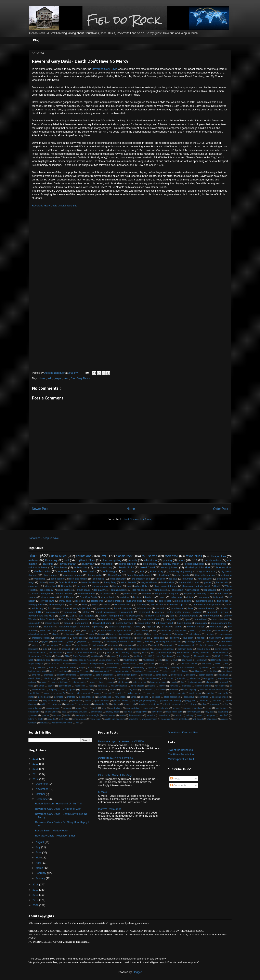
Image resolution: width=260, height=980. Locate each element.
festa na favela (139, 682)
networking (128, 645)
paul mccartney (121, 701)
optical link (33, 701)
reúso (226, 704)
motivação (58, 697)
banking (102, 634)
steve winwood (193, 712)
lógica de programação (55, 693)
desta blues (223, 675)
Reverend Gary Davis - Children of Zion (58, 809)
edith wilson (167, 678)
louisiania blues (134, 601)
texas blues (194, 556)
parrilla (88, 701)
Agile (135, 653)
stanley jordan (113, 712)
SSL (154, 631)
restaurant (215, 704)
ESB (72, 616)
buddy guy (88, 564)
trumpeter (210, 715)
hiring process (138, 686)
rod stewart (144, 612)
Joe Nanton (139, 656)
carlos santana (225, 634)
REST (95, 604)
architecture (80, 567)
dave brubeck (95, 638)
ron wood (166, 627)
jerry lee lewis (47, 601)
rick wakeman (35, 708)
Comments (178, 785)
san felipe (119, 649)
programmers (84, 704)
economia (134, 678)
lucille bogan (184, 623)
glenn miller (58, 642)
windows (32, 723)
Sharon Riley (113, 664)
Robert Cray (157, 571)
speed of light (204, 649)
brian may (167, 634)
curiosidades (79, 638)
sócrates (57, 715)
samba (178, 627)
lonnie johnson (128, 564)
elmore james (50, 575)
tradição (178, 715)
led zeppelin (212, 642)
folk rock (201, 638)
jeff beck (160, 579)
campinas (209, 634)
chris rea (36, 675)
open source (57, 579)
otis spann (178, 590)
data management (104, 675)
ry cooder (105, 649)
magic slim (201, 623)
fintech (174, 682)
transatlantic (210, 590)
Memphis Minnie (90, 582)
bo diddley (141, 604)
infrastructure (144, 608)
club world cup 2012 (178, 604)
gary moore (63, 608)
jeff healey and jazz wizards (168, 642)
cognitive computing (67, 675)
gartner (41, 686)
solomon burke (185, 649)
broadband (180, 634)
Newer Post (40, 509)
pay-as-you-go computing (144, 701)
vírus (109, 653)
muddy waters (212, 560)
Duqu (58, 656)
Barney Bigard (166, 653)
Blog (36, 40)
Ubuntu (106, 604)
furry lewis (105, 593)
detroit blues (34, 678)
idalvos (162, 686)
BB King (48, 564)
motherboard (44, 697)
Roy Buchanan (68, 564)
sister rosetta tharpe (178, 612)
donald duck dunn (102, 623)
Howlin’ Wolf (148, 567)
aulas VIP (92, 668)
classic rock (124, 556)
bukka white (168, 582)
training (189, 715)
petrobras (203, 701)
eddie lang (38, 608)
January (41, 878)
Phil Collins (128, 571)
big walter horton (109, 619)
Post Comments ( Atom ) (138, 519)
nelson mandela (87, 697)
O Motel (103, 792)
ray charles (193, 590)
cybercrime (39, 579)
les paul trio (100, 590)
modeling (210, 693)
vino (129, 586)
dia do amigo (50, 678)
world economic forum (62, 723)
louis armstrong (103, 567)
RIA (160, 660)
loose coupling (189, 690)
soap (64, 712)
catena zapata (170, 671)
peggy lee (190, 701)
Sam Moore (166, 631)
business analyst (101, 671)
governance (103, 608)
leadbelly (146, 593)
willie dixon (150, 560)
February (41, 873)
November (42, 789)
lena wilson (226, 642)
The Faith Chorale (189, 664)
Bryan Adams (35, 656)
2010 (36, 900)
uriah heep (63, 719)
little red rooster (140, 590)
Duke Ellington (57, 604)
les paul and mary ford (167, 593)
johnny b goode (68, 690)
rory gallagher (205, 579)
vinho (42, 582)
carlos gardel (153, 671)
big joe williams (149, 582)
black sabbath (130, 619)
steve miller (157, 712)
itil (231, 686)
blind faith (216, 668)
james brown (130, 593)
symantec (33, 715)
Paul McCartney (131, 660)
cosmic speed (52, 623)
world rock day (122, 653)
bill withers (139, 634)
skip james (222, 579)
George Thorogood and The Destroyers (120, 616)
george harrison (125, 623)
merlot (108, 693)
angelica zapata (67, 668)
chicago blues (218, 556)
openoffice (203, 697)
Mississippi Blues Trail (181, 759)
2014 (36, 779)
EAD (67, 656)
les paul (173, 579)
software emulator (79, 712)
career (162, 597)
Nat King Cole (44, 660)
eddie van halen (150, 678)
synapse (45, 715)
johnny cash (85, 690)
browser (75, 671)
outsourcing (169, 645)
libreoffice (174, 690)
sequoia (176, 708)
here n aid (102, 686)
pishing (168, 560)
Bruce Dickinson (221, 653)
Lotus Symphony (164, 656)
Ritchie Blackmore (220, 660)
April (39, 863)
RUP (175, 660)
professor (70, 704)
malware (33, 560)
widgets (225, 719)
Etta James (61, 567)
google (70, 642)
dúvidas (122, 678)
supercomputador (37, 653)
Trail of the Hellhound (180, 750)
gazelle (51, 686)
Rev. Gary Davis (80, 378)
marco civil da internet (80, 693)
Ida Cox (73, 604)
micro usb (150, 693)
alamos (42, 668)
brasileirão (63, 671)
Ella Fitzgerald (87, 616)
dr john (190, 597)
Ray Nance (187, 660)
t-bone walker (95, 575)
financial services (158, 682)
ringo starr (151, 627)
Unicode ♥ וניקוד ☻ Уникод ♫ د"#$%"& (121, 741)
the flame (117, 586)
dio (148, 638)
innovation (161, 608)
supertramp (223, 712)
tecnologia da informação (87, 715)
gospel (58, 378)
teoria (122, 715)
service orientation (193, 708)
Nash (31, 660)
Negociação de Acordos (83, 660)
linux (191, 608)
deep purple (82, 623)
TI (175, 664)
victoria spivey (48, 597)
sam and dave (133, 708)
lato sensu (161, 690)
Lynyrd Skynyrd (183, 656)
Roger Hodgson (36, 664)
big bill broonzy (207, 571)
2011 (36, 895)
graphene (81, 642)
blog (226, 668)
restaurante (127, 612)
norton (134, 697)
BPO (153, 653)
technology (109, 571)
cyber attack (83, 590)
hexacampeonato (119, 686)
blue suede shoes (151, 619)
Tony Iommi (180, 631)
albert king (163, 575)
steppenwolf (142, 712)
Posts (175, 779)
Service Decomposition (92, 664)
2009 (36, 905)
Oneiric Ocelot (105, 660)
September (43, 799)
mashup (97, 693)
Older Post (221, 509)
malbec (151, 601)
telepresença (109, 715)
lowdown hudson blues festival (214, 690)
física (31, 686)
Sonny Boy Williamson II (139, 575)
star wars (128, 712)
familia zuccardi (106, 682)
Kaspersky (51, 560)
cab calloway (195, 634)
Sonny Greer (129, 664)
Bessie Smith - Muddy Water (52, 831)
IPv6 (78, 631)
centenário (226, 575)
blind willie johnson (205, 575)
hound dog (95, 642)
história (152, 686)
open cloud (189, 697)
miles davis (49, 627)
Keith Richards (68, 597)
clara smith (34, 623)
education (181, 678)
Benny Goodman (201, 653)
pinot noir (216, 701)
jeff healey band (164, 623)
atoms (82, 634)
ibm (117, 593)
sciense (159, 612)
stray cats (209, 712)
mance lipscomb (206, 608)
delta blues (59, 556)
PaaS (84, 604)
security (133, 560)
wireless (44, 723)
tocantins (151, 715)
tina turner (223, 601)
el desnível (195, 678)
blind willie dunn (123, 604)
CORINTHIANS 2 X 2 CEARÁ (116, 758)
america (53, 668)
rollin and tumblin (78, 579)
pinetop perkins (183, 601)
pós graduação (101, 704)
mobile (162, 693)
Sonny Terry (110, 582)
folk (50, 378)
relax (204, 704)
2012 (36, 890)
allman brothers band (38, 634)
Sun (160, 664)
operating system (220, 697)
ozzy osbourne (50, 701)
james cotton (144, 623)
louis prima (37, 645)
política (44, 704)
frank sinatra (215, 638)
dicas (229, 604)
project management (106, 612)
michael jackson (134, 693)
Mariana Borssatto (203, 656)
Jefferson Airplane (188, 616)
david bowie (162, 675)
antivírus (125, 597)
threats (70, 653)
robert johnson (170, 567)
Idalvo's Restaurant (109, 809)
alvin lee (56, 634)
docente (85, 678)
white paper (212, 719)
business (150, 597)
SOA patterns (142, 631)
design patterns (206, 675)
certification (198, 671)
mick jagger (113, 645)
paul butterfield (102, 701)
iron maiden (220, 686)
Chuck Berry (115, 575)
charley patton (43, 571)
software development (139, 649)
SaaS (217, 586)
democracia (177, 675)
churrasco (49, 675)
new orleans (121, 697)
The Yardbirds (69, 619)
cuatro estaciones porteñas (207, 604)
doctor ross (98, 678)
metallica (119, 693)
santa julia (164, 708)
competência (86, 675)
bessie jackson (88, 619)
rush (95, 708)
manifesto (67, 645)
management (52, 645)
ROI (167, 660)
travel (199, 715)
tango (31, 582)
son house (99, 579)
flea (182, 682)
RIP (142, 571)
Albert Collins (142, 586)
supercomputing (204, 601)
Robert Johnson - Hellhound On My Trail (58, 804)
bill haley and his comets (183, 668)
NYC (226, 656)
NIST (218, 656)
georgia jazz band (83, 608)
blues (43, 378)
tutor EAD (224, 715)
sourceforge (97, 712)
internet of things (203, 686)
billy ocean (203, 668)
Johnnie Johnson (64, 593)
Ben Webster (183, 653)
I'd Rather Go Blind (155, 616)
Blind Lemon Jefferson (166, 586)
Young (31, 668)
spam (182, 560)
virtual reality (95, 719)
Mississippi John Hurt (197, 567)
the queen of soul (141, 579)
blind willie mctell (87, 593)
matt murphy (98, 645)
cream (67, 623)
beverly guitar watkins (120, 634)
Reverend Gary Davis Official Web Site (55, 206)
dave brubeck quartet (127, 675)
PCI (118, 660)
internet (148, 642)
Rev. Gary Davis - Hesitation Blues (55, 836)
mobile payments (177, 693)
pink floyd (99, 627)
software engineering (164, 649)
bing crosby (153, 634)
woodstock (107, 564)
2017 (36, 764)
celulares (184, 671)
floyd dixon (188, 638)
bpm (187, 619)
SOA (194, 560)
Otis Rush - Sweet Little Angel (116, 775)
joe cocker (81, 601)
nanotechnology (68, 627)
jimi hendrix (222, 582)
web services (217, 627)
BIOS (144, 653)
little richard (51, 586)
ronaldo (68, 708)
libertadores (97, 601)
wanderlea (133, 719)
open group (142, 645)
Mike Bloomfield (49, 619)
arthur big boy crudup (181, 571)
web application (181, 719)
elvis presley (150, 564)
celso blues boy (220, 619)
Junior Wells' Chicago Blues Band (116, 631)
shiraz (209, 708)
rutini (104, 708)
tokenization (165, 715)
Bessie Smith (126, 567)
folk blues (210, 682)
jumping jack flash (194, 642)
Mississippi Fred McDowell (196, 586)
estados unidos (79, 682)
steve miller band (174, 712)
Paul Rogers (148, 660)
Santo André (53, 664)
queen (55, 649)
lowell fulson (34, 693)
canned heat (201, 619)
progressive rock (195, 564)
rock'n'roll (172, 556)
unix (101, 653)
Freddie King (66, 631)
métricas (71, 697)
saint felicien (116, 708)
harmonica (203, 597)
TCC (168, 664)
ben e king (139, 668)
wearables (166, 719)
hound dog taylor (123, 608)
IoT (105, 656)
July (38, 847)
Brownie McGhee (68, 582)
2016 (36, 769)
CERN (62, 616)
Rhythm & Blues (85, 560)
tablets (68, 715)
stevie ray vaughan (73, 575)
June (39, 852)
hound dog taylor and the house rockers (122, 642)
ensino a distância (60, 682)
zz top (225, 612)
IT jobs (93, 631)
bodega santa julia (37, 671)
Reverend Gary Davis (105, 69)
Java (113, 656)
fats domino (123, 682)
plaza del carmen (207, 645)
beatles (137, 597)
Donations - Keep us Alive (44, 538)
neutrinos (85, 627)
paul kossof (165, 601)
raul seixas (150, 556)
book (52, 671)
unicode (51, 719)
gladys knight (65, 686)
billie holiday (47, 590)
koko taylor (89, 571)
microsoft (223, 593)
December (42, 784)
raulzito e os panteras (149, 704)
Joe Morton (124, 656)
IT (85, 631)
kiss (122, 690)
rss (88, 708)
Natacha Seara (61, 660)
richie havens (81, 649)
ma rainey (82, 586)
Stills (141, 664)
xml (78, 723)
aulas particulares (109, 668)
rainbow (116, 704)
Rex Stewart (202, 660)
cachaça (139, 671)
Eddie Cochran (80, 656)
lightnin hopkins (119, 590)
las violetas (147, 690)
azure (92, 634)
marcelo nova (82, 645)
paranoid (76, 701)
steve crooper (222, 649)
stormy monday (100, 586)
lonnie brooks (115, 601)
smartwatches (51, 712)
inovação (174, 686)
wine (52, 582)
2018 (36, 759)
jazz (67, 378)
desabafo (190, 675)
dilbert (140, 638)
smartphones (35, 712)
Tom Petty (206, 664)
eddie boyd (159, 638)
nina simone (70, 612)
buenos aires (224, 567)
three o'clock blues (86, 653)
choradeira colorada (41, 638)
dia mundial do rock (189, 582)
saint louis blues (38, 567)
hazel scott (80, 686)
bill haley (163, 668)
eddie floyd (174, 638)
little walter (67, 586)
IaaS (172, 616)
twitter (41, 719)
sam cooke (149, 708)
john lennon (177, 608)
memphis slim (160, 590)
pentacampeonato (187, 645)
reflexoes (193, 704)
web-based (198, 719)
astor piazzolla (128, 582)
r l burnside (188, 579)
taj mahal (212, 612)
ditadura (74, 678)
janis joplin (219, 597)
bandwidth (126, 668)
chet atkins (226, 671)
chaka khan (212, 671)
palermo (65, 701)
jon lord (113, 690)
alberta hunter (108, 597)
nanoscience (53, 612)
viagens (32, 597)
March (40, 868)
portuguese (56, 704)
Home (131, 509)
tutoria (31, 719)
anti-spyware (70, 634)
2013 (36, 884)
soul (67, 560)
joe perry (53, 690)
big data (151, 668)
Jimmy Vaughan (211, 616)
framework (223, 682)
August (40, 842)
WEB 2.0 (194, 631)
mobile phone (195, 693)
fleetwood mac (195, 682)
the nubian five (136, 715)
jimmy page (65, 601)
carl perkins (176, 597)
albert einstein (222, 631)
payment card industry (171, 701)
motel (31, 697)
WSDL (218, 664)
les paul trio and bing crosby (199, 593)
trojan (202, 627)
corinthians (84, 556)
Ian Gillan (95, 656)
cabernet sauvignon (122, 671)
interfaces (186, 686)
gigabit (45, 642)
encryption (209, 678)
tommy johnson (37, 604)
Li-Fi (150, 656)
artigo (81, 668)
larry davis (133, 690)
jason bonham (38, 690)
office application (172, 697)
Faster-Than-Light (48, 631)
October (41, 794)
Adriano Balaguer (41, 593)
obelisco (156, 697)
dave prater (147, 675)
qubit (45, 649)
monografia (223, 693)
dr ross (111, 678)
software (198, 612)
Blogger (137, 972)
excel (93, 682)
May (39, 857)
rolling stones (218, 564)
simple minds (222, 708)
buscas (86, 671)
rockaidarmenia (53, 708)
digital (63, 678)
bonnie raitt (157, 604)
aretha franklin (182, 575)
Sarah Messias (70, 664)
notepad (144, 697)
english (44, 682)
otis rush (155, 645)
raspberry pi (129, 704)
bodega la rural (173, 619)
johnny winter (171, 564)
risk (94, 649)
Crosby (48, 656)
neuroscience (105, 697)
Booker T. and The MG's (41, 616)
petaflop (86, 612)
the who (191, 627)
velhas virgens (79, 719)
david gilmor (111, 638)
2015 (36, 774)
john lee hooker (67, 571)
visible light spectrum (115, 719)
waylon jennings (149, 719)
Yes (227, 664)
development (127, 638)
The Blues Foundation (181, 754)
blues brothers (65, 590)
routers (79, 708)
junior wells (34, 586)
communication (62, 638)
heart (91, 686)
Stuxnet (151, 664)
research (66, 649)
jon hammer (100, 690)
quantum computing (119, 627)
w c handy (226, 590)
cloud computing (112, 560)
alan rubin (207, 631)
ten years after (56, 653)
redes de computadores (174, 704)
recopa (138, 627)
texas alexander (118, 579)
